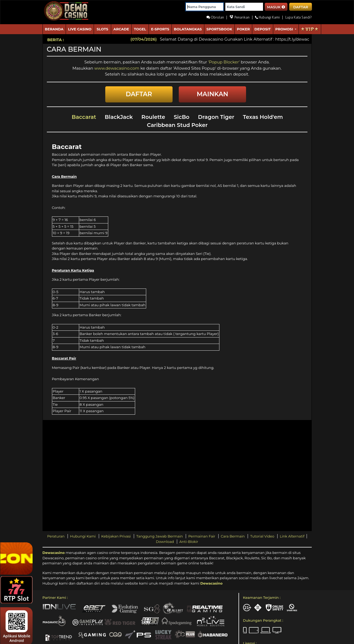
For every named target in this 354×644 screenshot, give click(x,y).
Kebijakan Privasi (116, 536)
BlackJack (119, 117)
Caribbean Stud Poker (177, 125)
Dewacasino (54, 553)
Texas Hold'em (263, 117)
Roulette (153, 117)
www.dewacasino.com (117, 68)
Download (165, 542)
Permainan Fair (202, 536)
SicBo (181, 117)
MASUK (276, 7)
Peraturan (56, 536)
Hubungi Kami (83, 536)
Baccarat (84, 117)
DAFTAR (301, 7)
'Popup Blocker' (224, 62)
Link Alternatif (292, 536)
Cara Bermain (233, 536)
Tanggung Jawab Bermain (160, 536)
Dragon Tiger (216, 117)
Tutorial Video (263, 536)
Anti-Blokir (189, 542)
